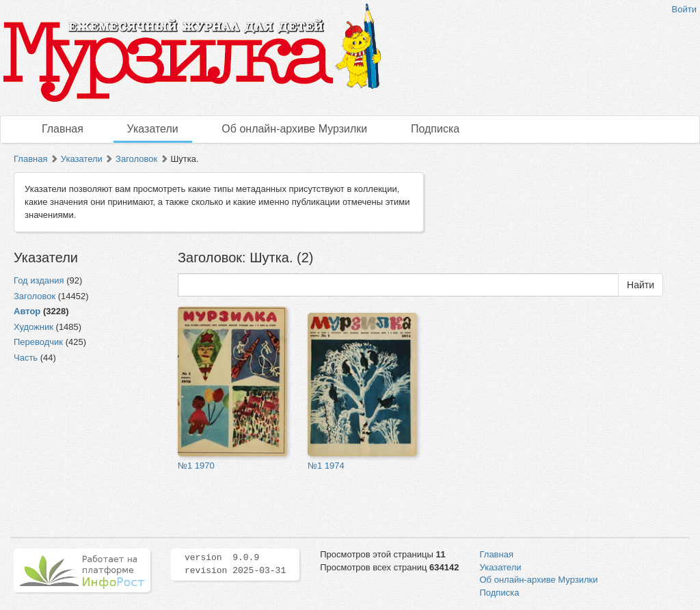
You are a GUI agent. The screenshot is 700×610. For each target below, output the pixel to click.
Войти (684, 9)
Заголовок (136, 159)
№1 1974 (326, 466)
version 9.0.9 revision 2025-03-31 (235, 564)
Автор (27, 311)
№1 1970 (196, 466)
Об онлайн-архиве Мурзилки (294, 129)
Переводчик (38, 342)
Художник (33, 327)
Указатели (153, 129)
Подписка (435, 129)
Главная (63, 129)
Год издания (39, 280)
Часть (26, 358)
